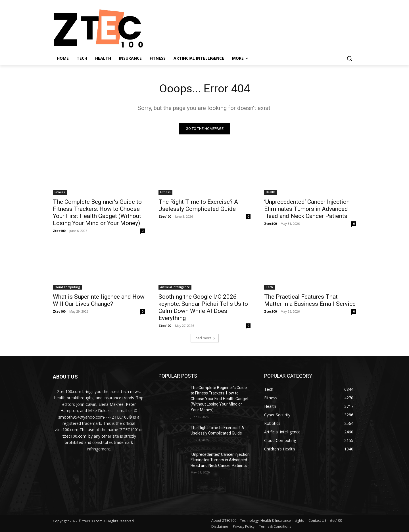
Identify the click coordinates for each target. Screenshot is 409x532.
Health (271, 192)
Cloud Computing (67, 287)
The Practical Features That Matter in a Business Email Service (310, 300)
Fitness (60, 192)
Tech (269, 287)
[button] (349, 58)
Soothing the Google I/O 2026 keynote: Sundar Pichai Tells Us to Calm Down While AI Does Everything (203, 307)
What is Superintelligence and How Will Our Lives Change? (99, 300)
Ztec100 (59, 231)
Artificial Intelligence (175, 287)
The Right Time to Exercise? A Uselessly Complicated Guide (198, 205)
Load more (205, 338)
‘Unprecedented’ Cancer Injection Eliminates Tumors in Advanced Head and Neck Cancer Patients (307, 209)
